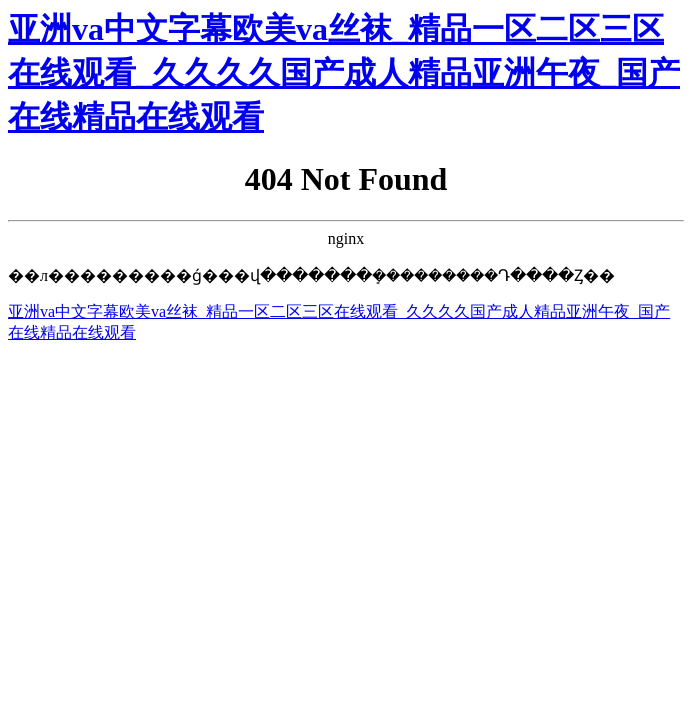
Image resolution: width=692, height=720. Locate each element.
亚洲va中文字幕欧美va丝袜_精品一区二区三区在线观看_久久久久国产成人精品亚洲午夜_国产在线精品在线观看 (344, 73)
